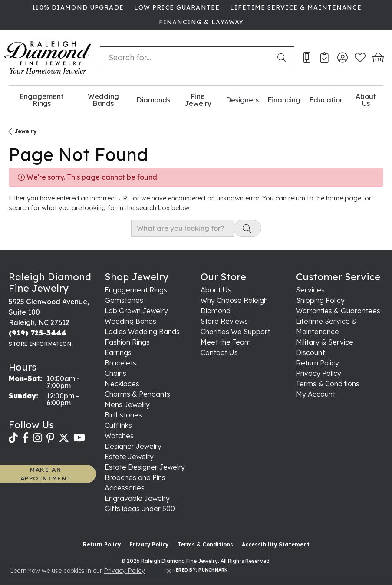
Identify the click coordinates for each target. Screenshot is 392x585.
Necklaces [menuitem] (122, 384)
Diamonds (153, 100)
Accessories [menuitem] (125, 488)
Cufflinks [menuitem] (118, 425)
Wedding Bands (103, 100)
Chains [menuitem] (115, 373)
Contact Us (219, 352)
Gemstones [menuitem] (124, 300)
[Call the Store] (38, 333)
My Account (316, 394)
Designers (242, 100)
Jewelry (26, 131)
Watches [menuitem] (119, 436)
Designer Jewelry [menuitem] (133, 446)
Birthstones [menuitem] (123, 415)
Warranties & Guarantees (338, 311)
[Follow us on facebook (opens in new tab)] (25, 438)
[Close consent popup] (169, 571)
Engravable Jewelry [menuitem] (137, 498)
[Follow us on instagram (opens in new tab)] (38, 438)
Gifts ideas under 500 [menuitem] (140, 509)
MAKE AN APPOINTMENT (46, 474)
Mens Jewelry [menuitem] (127, 404)
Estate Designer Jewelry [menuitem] (145, 467)
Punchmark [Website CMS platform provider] (213, 570)
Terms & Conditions (328, 384)
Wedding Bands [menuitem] (130, 321)
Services (310, 290)
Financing (284, 100)
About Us (366, 100)
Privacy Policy (319, 373)
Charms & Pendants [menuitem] (137, 394)
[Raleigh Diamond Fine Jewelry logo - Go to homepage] (48, 58)
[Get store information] (40, 344)
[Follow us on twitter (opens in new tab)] (64, 438)
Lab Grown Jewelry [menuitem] (136, 311)
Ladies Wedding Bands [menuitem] (142, 332)
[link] (77, 7)
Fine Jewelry (198, 100)
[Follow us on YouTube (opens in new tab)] (79, 438)
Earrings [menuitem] (118, 352)
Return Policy (318, 363)
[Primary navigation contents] (196, 100)
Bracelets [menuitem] (120, 363)
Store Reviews (224, 321)
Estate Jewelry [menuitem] (129, 457)
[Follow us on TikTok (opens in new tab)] (13, 438)
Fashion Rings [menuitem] (127, 342)
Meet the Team (226, 342)
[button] (342, 57)
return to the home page (325, 198)
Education (326, 100)
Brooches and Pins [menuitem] (135, 477)
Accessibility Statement (276, 544)
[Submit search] (283, 57)
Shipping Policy (320, 300)
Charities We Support (235, 332)
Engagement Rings (41, 100)
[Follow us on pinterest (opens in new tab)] (50, 438)
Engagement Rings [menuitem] (136, 290)
